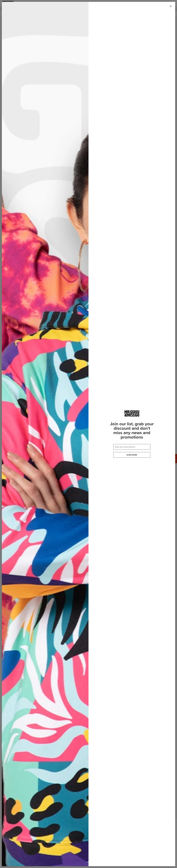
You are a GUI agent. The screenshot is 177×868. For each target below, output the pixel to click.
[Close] (171, 6)
